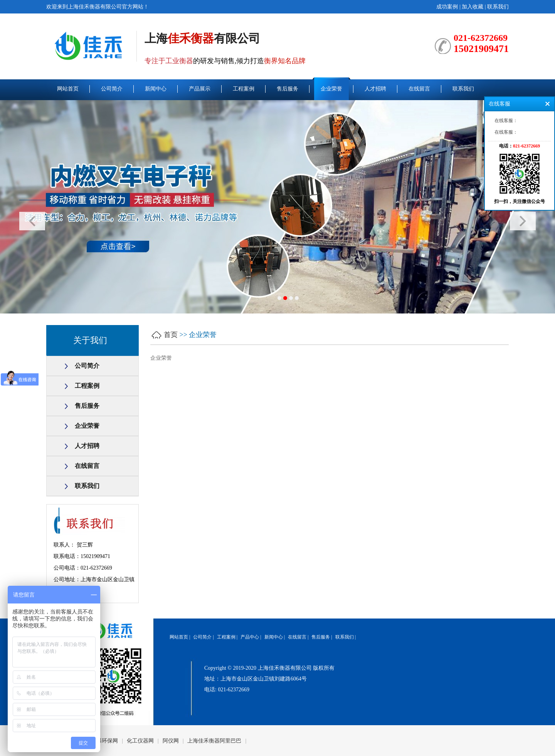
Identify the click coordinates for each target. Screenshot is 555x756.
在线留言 (419, 89)
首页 (171, 335)
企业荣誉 (331, 89)
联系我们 (498, 7)
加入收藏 (473, 7)
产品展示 (200, 89)
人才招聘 (375, 89)
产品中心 (250, 637)
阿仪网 (171, 741)
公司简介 (112, 89)
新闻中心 (156, 89)
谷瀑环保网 (104, 741)
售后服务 (288, 89)
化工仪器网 (140, 741)
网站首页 (68, 89)
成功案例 (447, 7)
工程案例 (244, 89)
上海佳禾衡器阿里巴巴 (214, 741)
